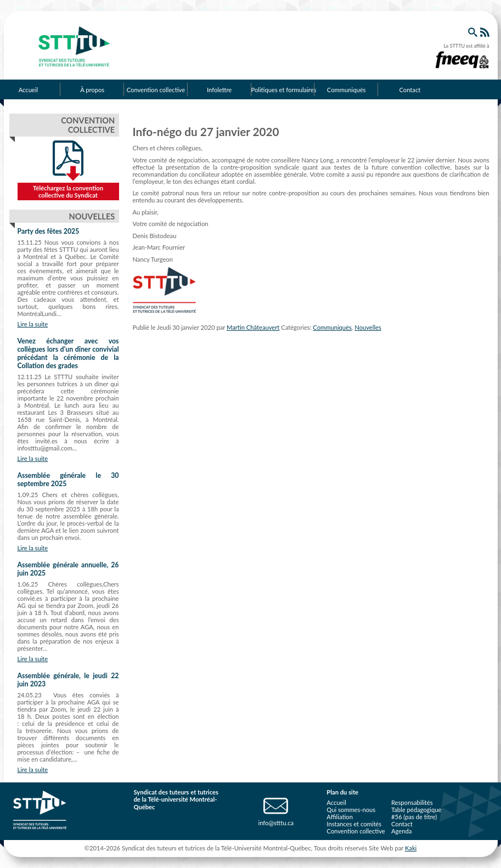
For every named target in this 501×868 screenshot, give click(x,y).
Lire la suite (33, 324)
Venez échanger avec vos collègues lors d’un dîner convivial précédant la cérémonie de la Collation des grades (68, 353)
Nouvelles (368, 327)
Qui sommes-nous (351, 810)
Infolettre (219, 90)
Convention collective (156, 90)
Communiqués (347, 90)
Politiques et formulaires (283, 90)
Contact (410, 90)
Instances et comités (354, 824)
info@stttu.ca (276, 823)
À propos (92, 90)
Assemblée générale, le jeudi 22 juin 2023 (68, 680)
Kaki (411, 848)
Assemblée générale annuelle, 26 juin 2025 (68, 569)
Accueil (336, 802)
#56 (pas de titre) (414, 817)
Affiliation (340, 817)
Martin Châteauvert (253, 327)
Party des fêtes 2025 (49, 231)
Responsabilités (412, 802)
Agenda (401, 831)
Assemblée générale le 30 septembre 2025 (68, 480)
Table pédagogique (416, 810)
